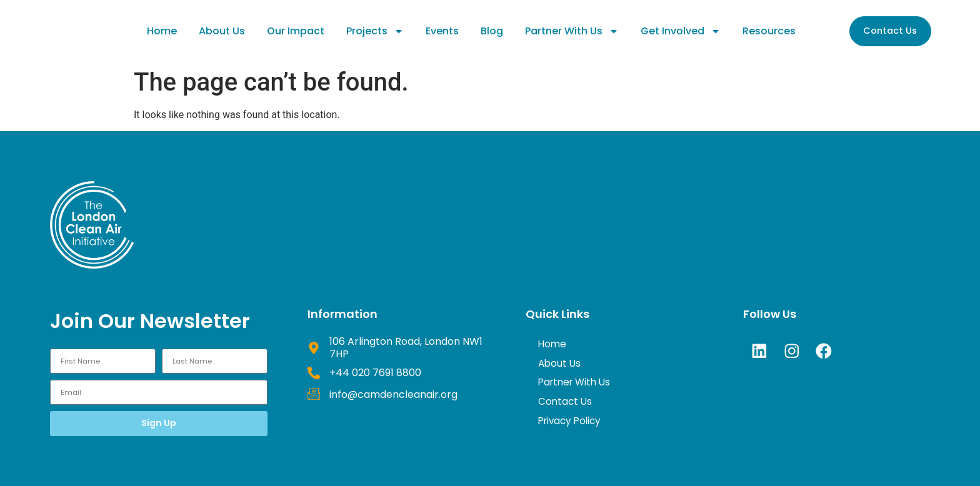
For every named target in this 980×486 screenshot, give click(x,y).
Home (162, 31)
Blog (492, 31)
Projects (375, 31)
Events (442, 31)
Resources (769, 31)
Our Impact (296, 31)
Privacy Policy (572, 424)
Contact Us (566, 404)
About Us (222, 31)
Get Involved (681, 31)
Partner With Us (572, 31)
